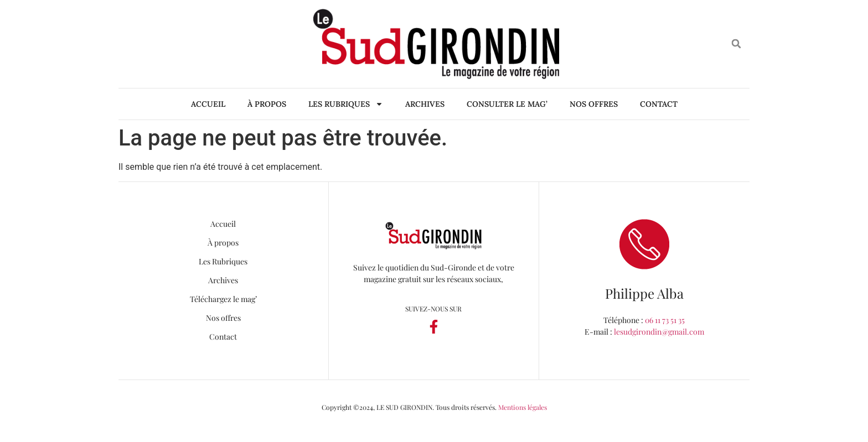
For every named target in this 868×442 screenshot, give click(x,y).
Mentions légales (523, 407)
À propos (267, 104)
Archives (425, 104)
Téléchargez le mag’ (223, 299)
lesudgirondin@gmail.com (659, 332)
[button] (737, 44)
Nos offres (594, 104)
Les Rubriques (346, 104)
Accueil (208, 104)
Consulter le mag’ (507, 104)
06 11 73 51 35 (665, 320)
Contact (659, 104)
